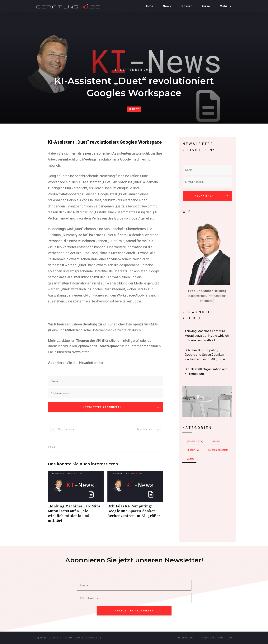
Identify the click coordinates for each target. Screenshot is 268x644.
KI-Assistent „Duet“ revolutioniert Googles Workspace (105, 142)
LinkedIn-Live (193, 450)
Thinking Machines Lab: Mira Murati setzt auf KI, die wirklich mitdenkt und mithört (76, 499)
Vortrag (191, 459)
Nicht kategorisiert (218, 450)
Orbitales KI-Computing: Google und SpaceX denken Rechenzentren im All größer (135, 499)
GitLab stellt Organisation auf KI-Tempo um (207, 372)
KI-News (134, 109)
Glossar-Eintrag (195, 441)
